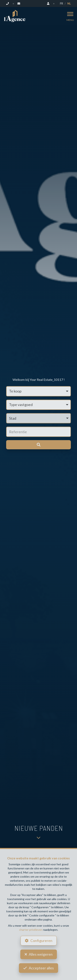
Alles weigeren (41, 954)
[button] (38, 418)
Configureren (41, 941)
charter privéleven (31, 930)
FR (61, 3)
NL (69, 3)
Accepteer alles (41, 968)
